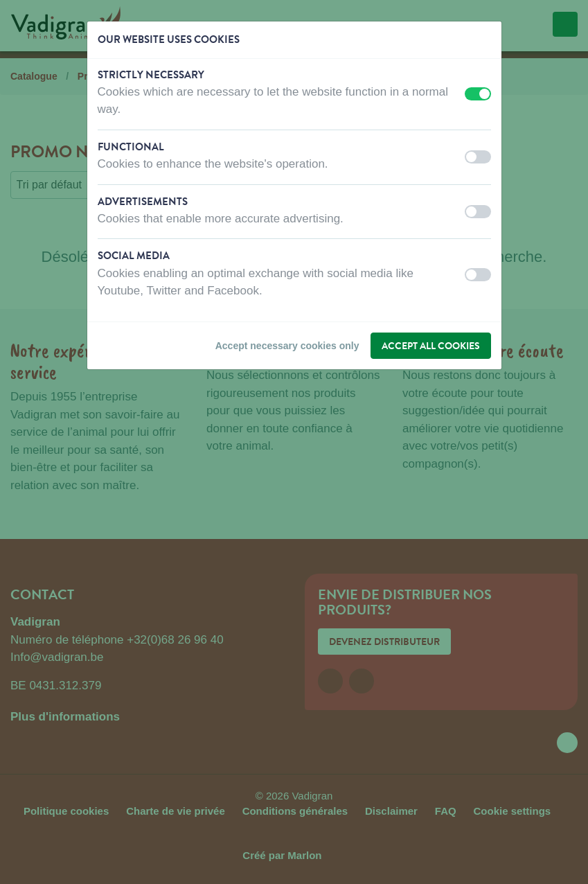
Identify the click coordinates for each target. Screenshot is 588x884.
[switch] (478, 94)
